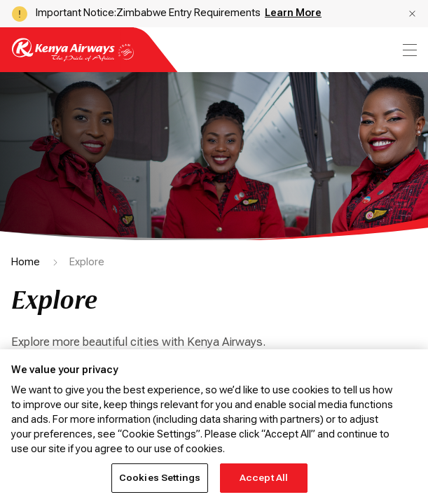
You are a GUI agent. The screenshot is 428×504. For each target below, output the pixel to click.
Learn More (293, 13)
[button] (412, 14)
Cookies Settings (160, 478)
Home (26, 262)
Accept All (264, 478)
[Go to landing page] (73, 58)
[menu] (408, 50)
